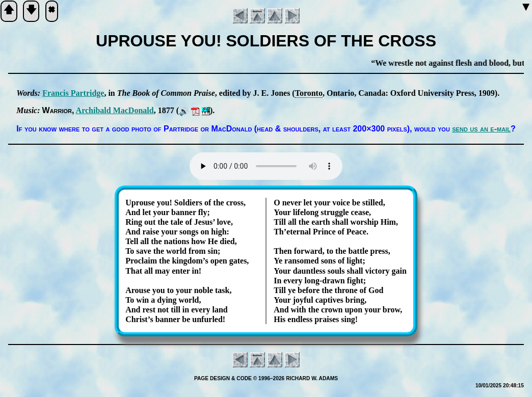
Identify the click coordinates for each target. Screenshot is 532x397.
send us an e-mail (481, 129)
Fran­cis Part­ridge (73, 93)
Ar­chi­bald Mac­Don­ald (115, 110)
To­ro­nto (309, 93)
